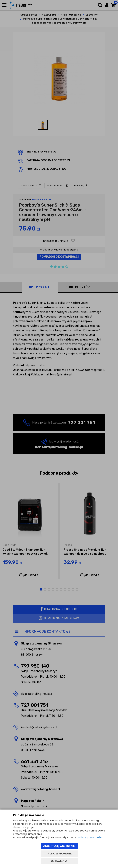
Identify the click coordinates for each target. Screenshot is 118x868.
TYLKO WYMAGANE (59, 854)
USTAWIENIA (59, 861)
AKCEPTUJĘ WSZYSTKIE (59, 846)
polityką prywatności (89, 837)
